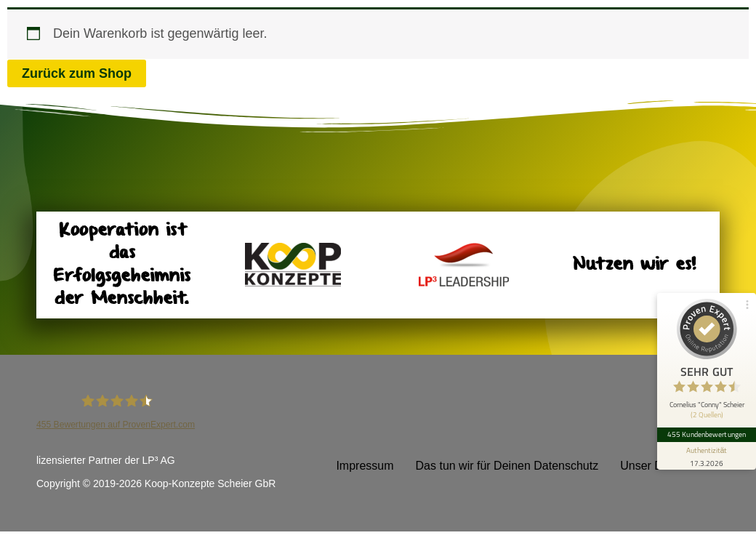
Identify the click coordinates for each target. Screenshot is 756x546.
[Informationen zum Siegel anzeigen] (707, 456)
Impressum (365, 466)
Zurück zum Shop (77, 73)
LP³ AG (159, 460)
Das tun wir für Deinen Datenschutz (507, 466)
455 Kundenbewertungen (707, 435)
